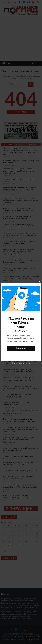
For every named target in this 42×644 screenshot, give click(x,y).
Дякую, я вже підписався (21, 363)
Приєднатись (21, 348)
